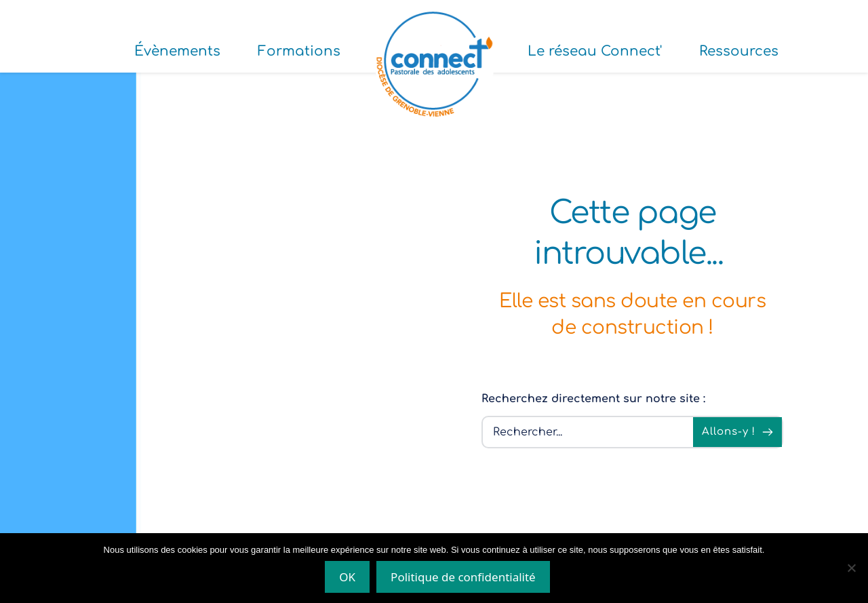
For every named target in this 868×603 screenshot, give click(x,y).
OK (347, 577)
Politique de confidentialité (463, 577)
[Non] (851, 568)
